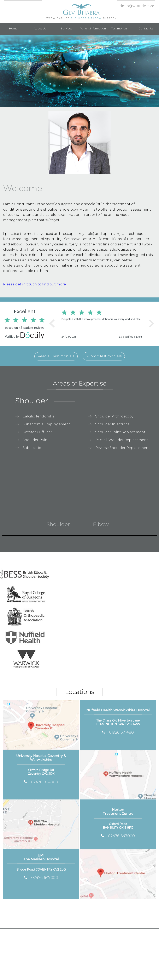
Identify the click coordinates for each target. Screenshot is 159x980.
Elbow (101, 524)
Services (66, 28)
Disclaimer (33, 934)
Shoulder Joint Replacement (120, 432)
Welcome (23, 188)
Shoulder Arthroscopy (114, 416)
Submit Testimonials (104, 356)
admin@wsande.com (136, 6)
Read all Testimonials (56, 356)
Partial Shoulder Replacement (122, 440)
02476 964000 (41, 782)
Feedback (93, 934)
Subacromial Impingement (46, 424)
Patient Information (93, 28)
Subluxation (33, 448)
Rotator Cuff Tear (37, 432)
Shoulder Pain (35, 440)
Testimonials (119, 28)
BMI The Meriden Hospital (41, 858)
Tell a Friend (116, 934)
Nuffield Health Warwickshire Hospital (118, 711)
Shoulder (32, 401)
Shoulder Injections (112, 424)
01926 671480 (118, 732)
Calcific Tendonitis (38, 416)
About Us (40, 28)
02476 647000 (41, 878)
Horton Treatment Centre (118, 813)
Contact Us (146, 28)
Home (13, 28)
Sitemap (72, 934)
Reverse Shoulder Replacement (123, 448)
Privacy (53, 934)
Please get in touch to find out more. (35, 284)
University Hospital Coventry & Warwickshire (41, 759)
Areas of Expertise (80, 384)
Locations (80, 692)
